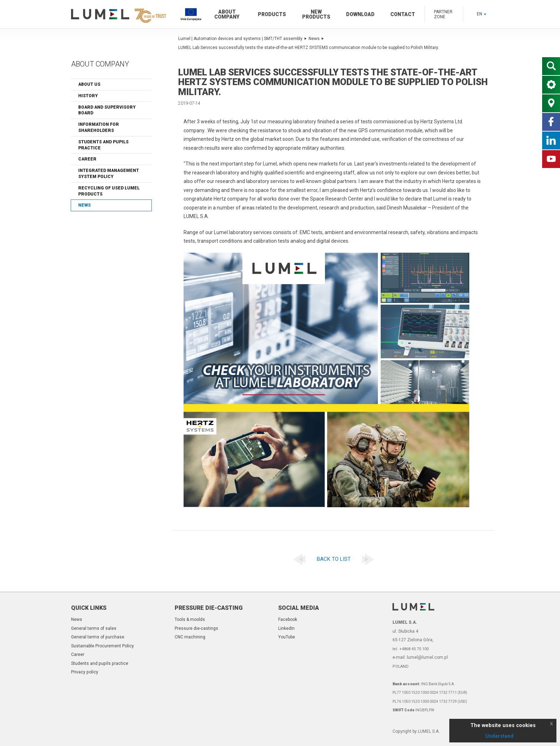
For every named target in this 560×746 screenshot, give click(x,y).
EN (481, 14)
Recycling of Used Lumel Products (109, 191)
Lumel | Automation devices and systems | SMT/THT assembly (242, 39)
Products (272, 14)
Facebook (288, 619)
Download (360, 14)
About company (227, 14)
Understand (499, 736)
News (84, 205)
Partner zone (443, 14)
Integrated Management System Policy (109, 174)
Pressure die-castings (196, 628)
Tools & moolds (190, 619)
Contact (403, 14)
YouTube (287, 637)
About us (89, 84)
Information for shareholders (99, 127)
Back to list (334, 559)
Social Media (299, 608)
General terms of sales (94, 628)
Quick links (89, 608)
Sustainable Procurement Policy (102, 646)
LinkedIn (286, 628)
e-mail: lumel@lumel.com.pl (420, 657)
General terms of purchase (98, 637)
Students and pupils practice (103, 145)
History (88, 96)
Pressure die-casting (209, 608)
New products (316, 14)
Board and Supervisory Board (107, 110)
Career (87, 159)
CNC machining (190, 637)
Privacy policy (85, 672)
